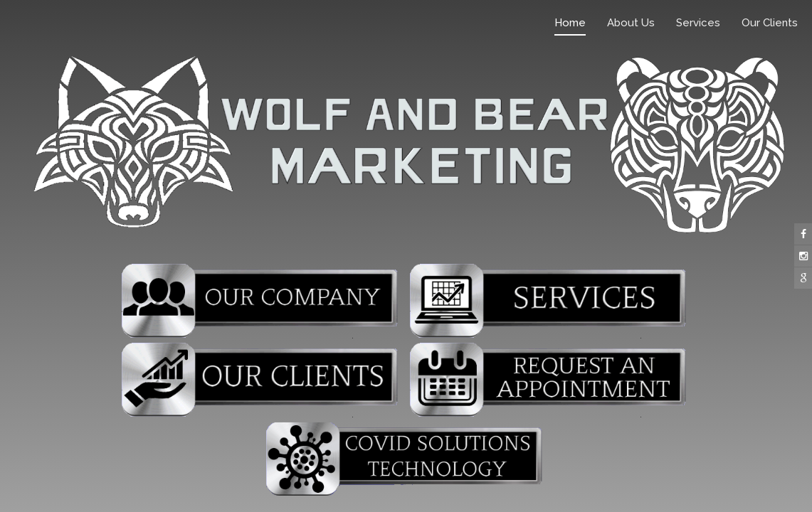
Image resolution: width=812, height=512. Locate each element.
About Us (631, 23)
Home (570, 23)
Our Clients (770, 23)
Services (698, 23)
